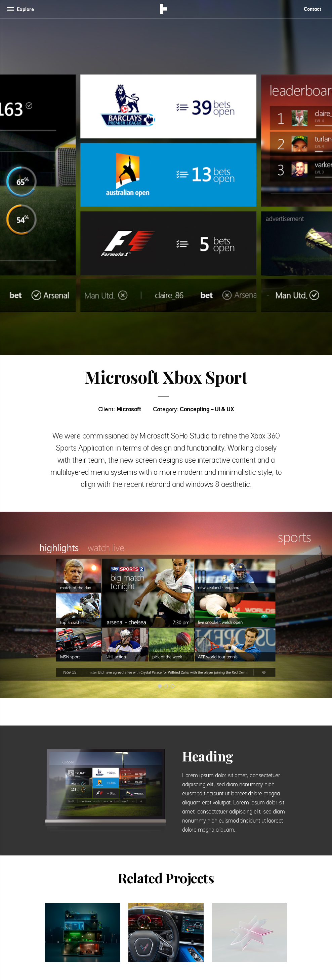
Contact (313, 9)
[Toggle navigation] (22, 9)
